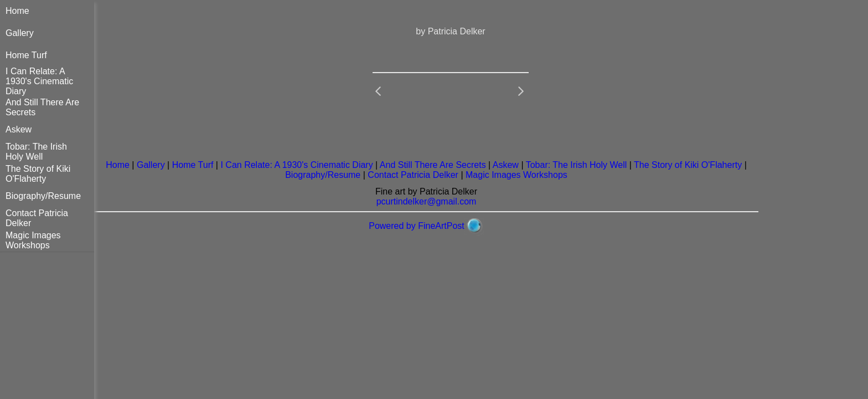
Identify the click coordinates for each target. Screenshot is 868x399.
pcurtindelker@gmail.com (427, 201)
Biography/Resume (43, 196)
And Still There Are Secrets (433, 165)
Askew (19, 129)
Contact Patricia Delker (413, 175)
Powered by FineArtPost (417, 226)
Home (17, 11)
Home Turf (26, 55)
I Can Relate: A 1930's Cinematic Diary (39, 81)
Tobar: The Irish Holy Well (36, 152)
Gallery (20, 33)
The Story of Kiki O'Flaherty (38, 174)
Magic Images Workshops (33, 240)
